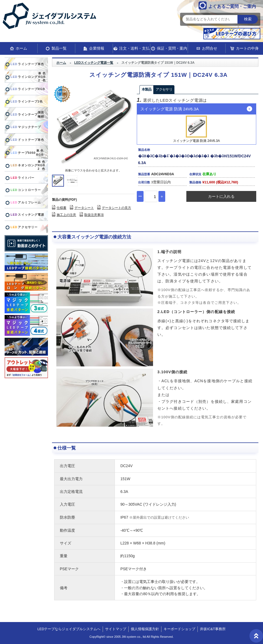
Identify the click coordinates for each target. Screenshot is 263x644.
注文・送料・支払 (134, 48)
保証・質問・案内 (172, 48)
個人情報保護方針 (145, 629)
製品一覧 (59, 48)
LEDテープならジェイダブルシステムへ (69, 629)
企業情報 (97, 48)
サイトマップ (116, 629)
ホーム (21, 48)
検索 (248, 19)
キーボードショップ (179, 629)
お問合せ (210, 48)
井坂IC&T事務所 (213, 629)
